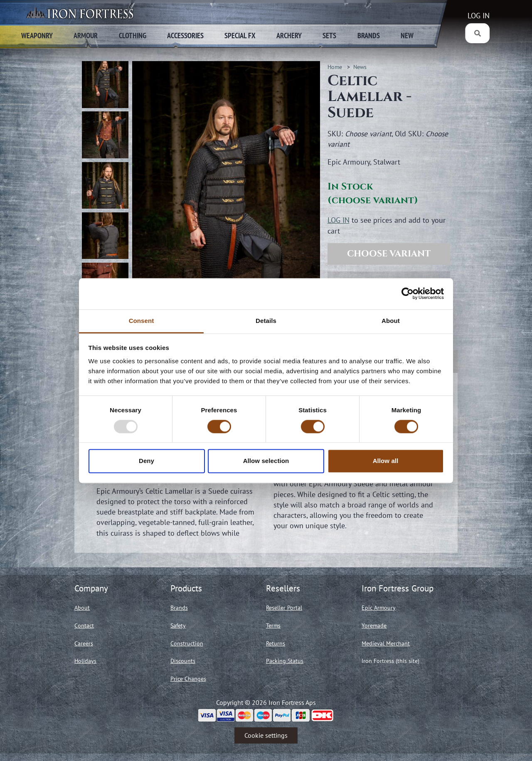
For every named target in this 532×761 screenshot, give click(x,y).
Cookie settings (266, 735)
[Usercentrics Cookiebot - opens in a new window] (408, 293)
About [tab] (391, 321)
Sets (329, 36)
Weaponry (37, 36)
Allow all (386, 461)
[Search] (477, 33)
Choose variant (389, 254)
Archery (289, 36)
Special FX (240, 36)
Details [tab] (266, 321)
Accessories (185, 36)
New (407, 36)
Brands (369, 36)
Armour (86, 36)
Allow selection (266, 461)
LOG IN (479, 16)
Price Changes (188, 679)
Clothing (133, 36)
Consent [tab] (142, 321)
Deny (147, 461)
